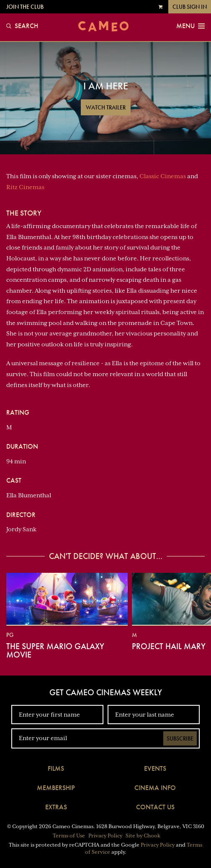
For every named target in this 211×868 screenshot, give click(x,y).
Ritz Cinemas (25, 187)
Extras (56, 807)
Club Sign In (190, 7)
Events (155, 768)
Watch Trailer (106, 107)
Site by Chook (143, 836)
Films (56, 768)
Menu (190, 26)
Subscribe (180, 738)
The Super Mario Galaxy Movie (55, 650)
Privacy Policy (105, 836)
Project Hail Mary (169, 646)
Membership (56, 788)
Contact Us (155, 807)
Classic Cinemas (163, 176)
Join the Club (25, 7)
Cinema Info (155, 788)
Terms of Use (69, 836)
